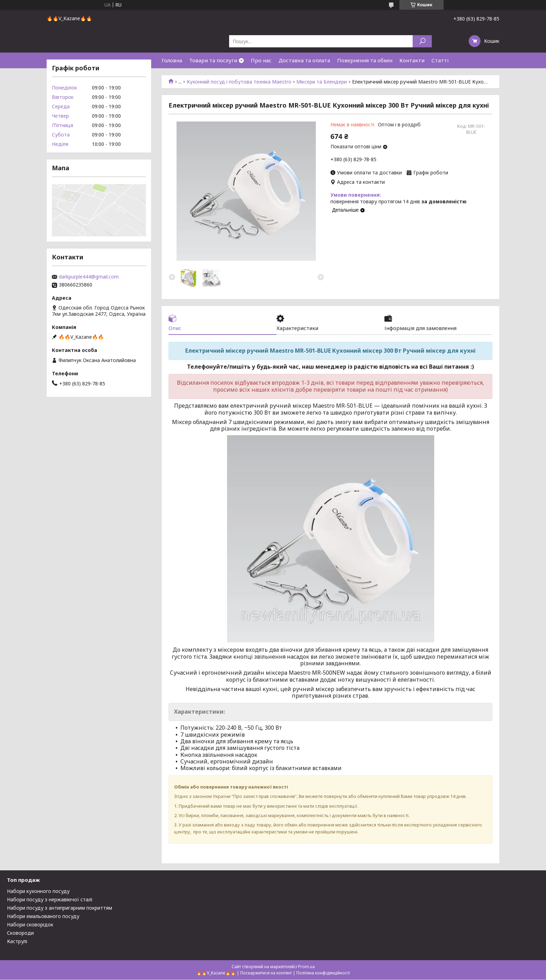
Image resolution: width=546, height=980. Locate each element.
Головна (172, 60)
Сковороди (20, 933)
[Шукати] (422, 41)
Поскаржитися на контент (266, 973)
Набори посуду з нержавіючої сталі (50, 900)
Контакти (412, 60)
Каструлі (17, 942)
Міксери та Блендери (322, 82)
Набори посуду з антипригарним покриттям (60, 908)
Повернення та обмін (365, 60)
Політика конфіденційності (323, 973)
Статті (440, 60)
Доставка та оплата (304, 60)
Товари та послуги (213, 60)
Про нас (261, 60)
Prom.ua (306, 967)
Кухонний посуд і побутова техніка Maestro (239, 82)
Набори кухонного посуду (38, 891)
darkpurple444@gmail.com (89, 277)
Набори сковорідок (30, 925)
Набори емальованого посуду (43, 916)
